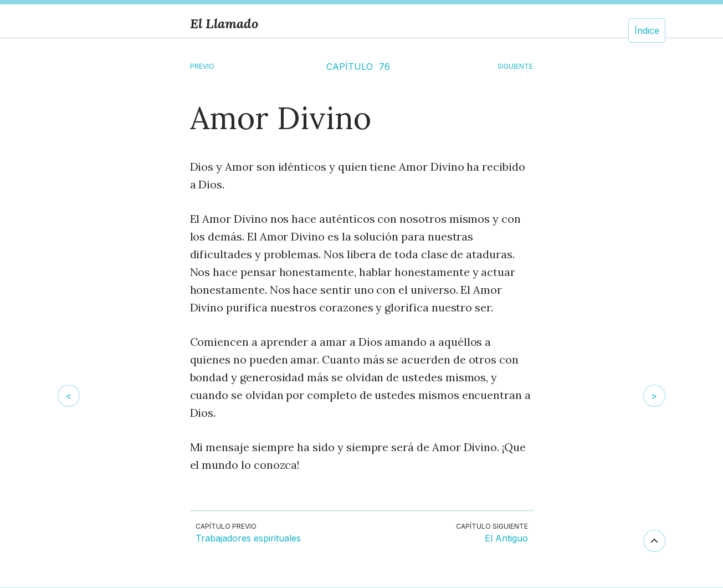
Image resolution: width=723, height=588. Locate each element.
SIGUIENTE (515, 66)
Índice (647, 30)
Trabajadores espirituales (248, 539)
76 (384, 67)
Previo (202, 66)
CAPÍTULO (350, 67)
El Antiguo (506, 539)
